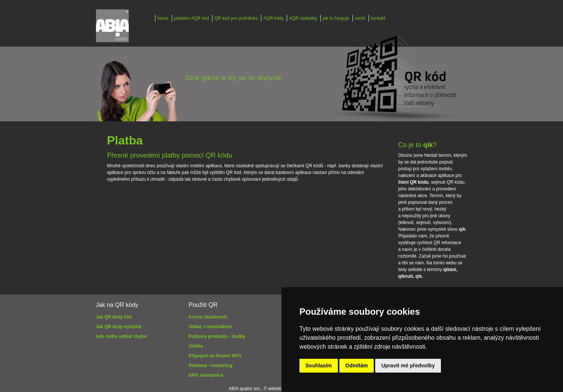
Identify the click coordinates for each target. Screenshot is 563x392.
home (163, 18)
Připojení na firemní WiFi (215, 356)
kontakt (378, 18)
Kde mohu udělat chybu (121, 336)
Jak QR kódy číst (114, 317)
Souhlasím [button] (319, 365)
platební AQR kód (192, 18)
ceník (360, 18)
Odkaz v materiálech (210, 327)
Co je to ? (418, 145)
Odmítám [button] (357, 365)
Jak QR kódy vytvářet (119, 327)
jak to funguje (336, 18)
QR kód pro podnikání (236, 18)
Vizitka (196, 346)
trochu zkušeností (208, 317)
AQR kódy (273, 18)
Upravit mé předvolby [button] (408, 365)
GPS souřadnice (206, 375)
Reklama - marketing (210, 365)
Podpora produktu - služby (217, 336)
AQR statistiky (303, 18)
